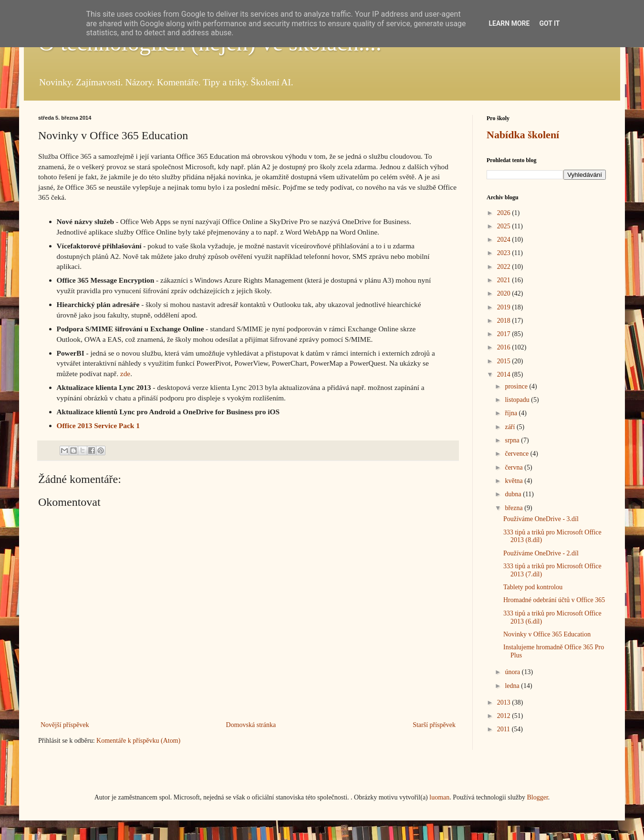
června (514, 467)
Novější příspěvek (65, 725)
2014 (505, 374)
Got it (549, 23)
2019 (505, 307)
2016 (505, 347)
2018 (505, 321)
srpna (513, 440)
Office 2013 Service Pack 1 (98, 425)
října (512, 413)
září (510, 427)
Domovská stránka (251, 725)
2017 (505, 334)
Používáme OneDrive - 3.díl (541, 519)
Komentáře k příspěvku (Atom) (138, 741)
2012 (505, 716)
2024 (505, 240)
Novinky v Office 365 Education (547, 634)
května (514, 481)
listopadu (518, 400)
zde (125, 374)
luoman (439, 797)
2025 (505, 226)
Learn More (509, 23)
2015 (505, 361)
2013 (505, 702)
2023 (505, 253)
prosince (517, 386)
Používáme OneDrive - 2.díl (541, 553)
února (513, 672)
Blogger (537, 797)
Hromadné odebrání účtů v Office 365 (554, 600)
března (514, 508)
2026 (505, 213)
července (517, 454)
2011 (504, 729)
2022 (505, 267)
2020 (505, 293)
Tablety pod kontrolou (533, 587)
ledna (513, 686)
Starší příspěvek (434, 725)
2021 (505, 280)
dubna (514, 494)
